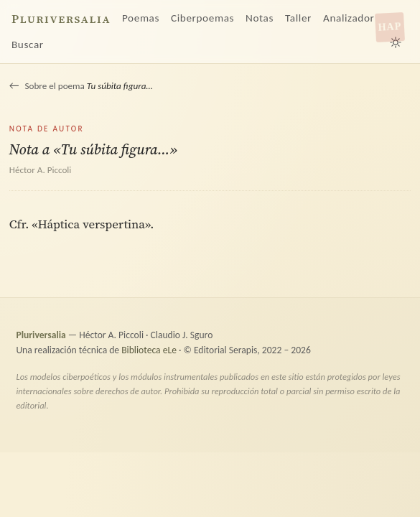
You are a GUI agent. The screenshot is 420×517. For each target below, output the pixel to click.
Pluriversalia (61, 19)
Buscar (28, 45)
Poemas (141, 18)
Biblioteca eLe (149, 350)
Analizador (349, 18)
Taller (298, 18)
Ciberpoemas (202, 18)
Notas (260, 18)
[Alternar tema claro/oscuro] (396, 42)
